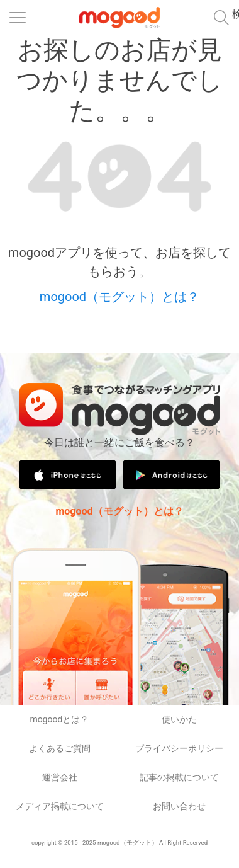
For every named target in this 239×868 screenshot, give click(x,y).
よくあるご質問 (60, 748)
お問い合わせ (179, 806)
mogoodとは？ (60, 719)
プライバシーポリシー (179, 748)
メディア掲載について (60, 806)
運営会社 (60, 777)
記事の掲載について (179, 777)
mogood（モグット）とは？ (119, 297)
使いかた (179, 719)
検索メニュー (236, 14)
